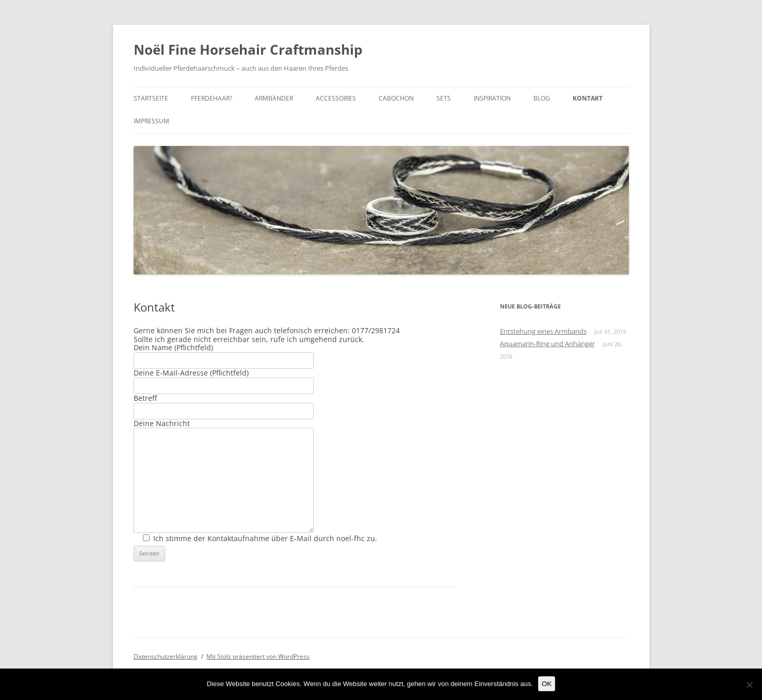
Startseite (151, 98)
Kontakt (588, 98)
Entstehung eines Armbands (543, 331)
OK (547, 684)
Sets (444, 98)
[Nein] (749, 685)
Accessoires (336, 98)
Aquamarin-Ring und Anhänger (547, 344)
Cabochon (396, 98)
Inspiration (492, 98)
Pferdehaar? (212, 98)
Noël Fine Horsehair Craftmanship (248, 50)
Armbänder (274, 98)
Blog (542, 98)
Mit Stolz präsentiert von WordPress (258, 656)
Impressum (151, 121)
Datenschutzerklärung (166, 656)
